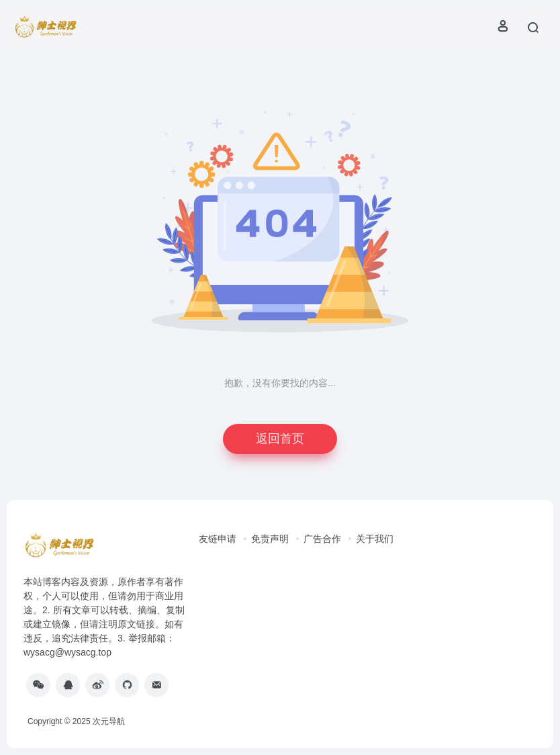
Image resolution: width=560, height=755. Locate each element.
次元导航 (109, 721)
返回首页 (280, 439)
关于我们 (375, 539)
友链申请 (218, 539)
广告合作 (322, 539)
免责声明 (270, 539)
